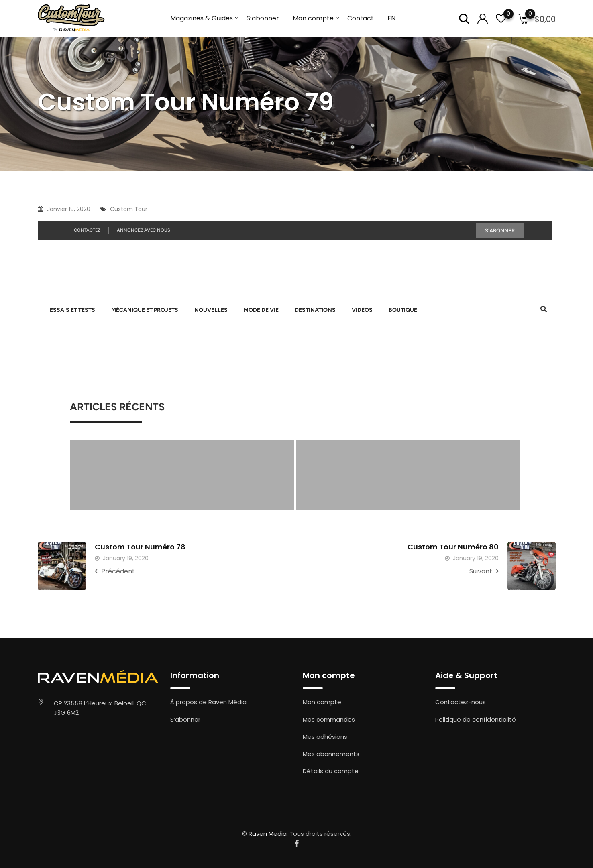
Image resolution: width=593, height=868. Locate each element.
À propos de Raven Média (208, 702)
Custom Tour (129, 209)
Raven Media (268, 834)
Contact (361, 18)
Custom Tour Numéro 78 (140, 547)
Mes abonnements (331, 754)
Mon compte (313, 18)
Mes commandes (329, 719)
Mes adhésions (325, 737)
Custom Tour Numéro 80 (453, 547)
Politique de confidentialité (476, 719)
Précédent (115, 571)
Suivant (484, 571)
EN (391, 18)
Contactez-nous (461, 702)
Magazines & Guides (202, 18)
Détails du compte (331, 771)
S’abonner (263, 18)
